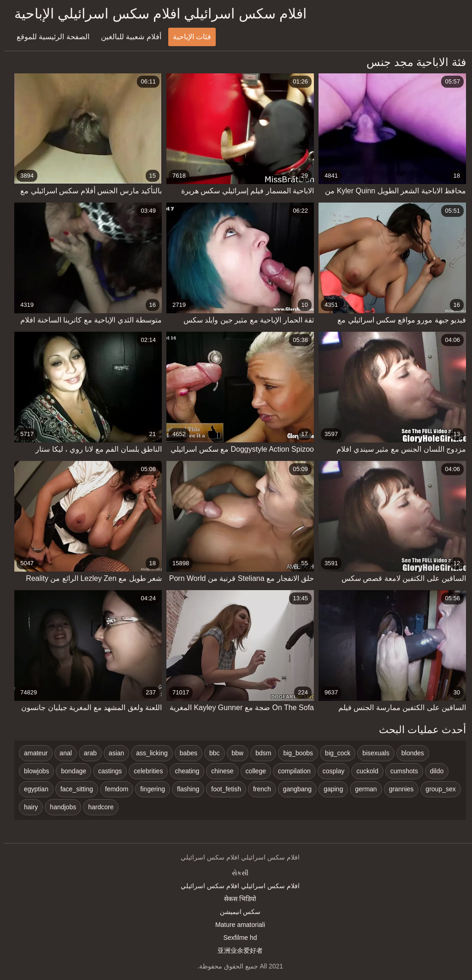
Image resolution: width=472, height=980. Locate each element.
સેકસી (236, 873)
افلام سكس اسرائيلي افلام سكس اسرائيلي (236, 886)
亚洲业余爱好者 (236, 950)
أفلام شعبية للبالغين (127, 37)
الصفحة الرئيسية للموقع (49, 37)
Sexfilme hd (236, 938)
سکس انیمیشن (236, 912)
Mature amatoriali (236, 925)
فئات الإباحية (188, 37)
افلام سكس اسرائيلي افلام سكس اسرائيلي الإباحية (156, 14)
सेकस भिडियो (236, 899)
